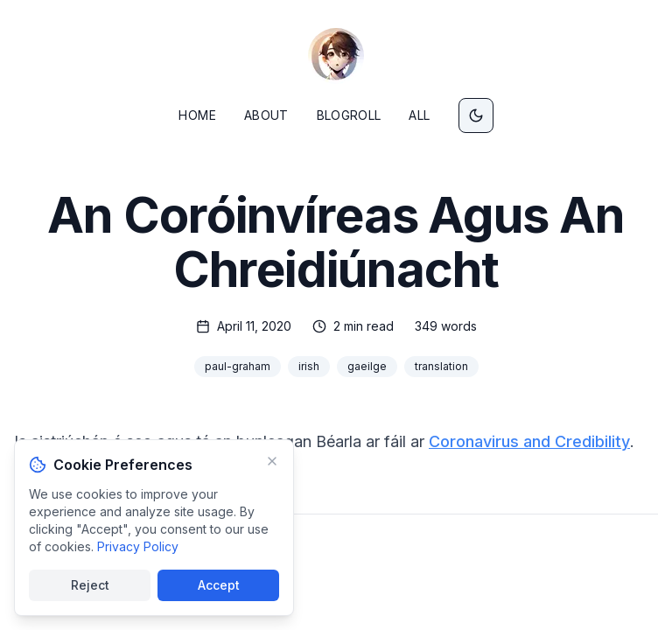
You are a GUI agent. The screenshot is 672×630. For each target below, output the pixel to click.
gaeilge (367, 366)
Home (197, 115)
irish (309, 366)
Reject (90, 585)
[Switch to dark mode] (476, 115)
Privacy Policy (138, 546)
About (266, 115)
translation (441, 366)
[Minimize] (272, 461)
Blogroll (349, 115)
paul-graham (238, 366)
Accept (219, 585)
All (419, 115)
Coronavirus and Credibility (529, 441)
